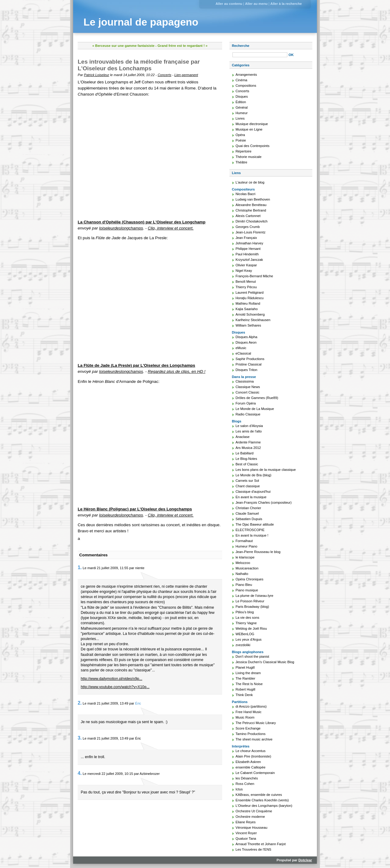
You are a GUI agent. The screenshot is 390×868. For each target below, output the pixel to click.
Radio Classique (248, 414)
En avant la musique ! (252, 535)
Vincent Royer (246, 833)
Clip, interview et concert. (171, 228)
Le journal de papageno (141, 22)
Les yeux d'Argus (248, 639)
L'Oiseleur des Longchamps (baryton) (264, 806)
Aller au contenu (229, 4)
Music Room (245, 717)
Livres (240, 118)
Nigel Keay (244, 271)
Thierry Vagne (246, 623)
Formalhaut (244, 541)
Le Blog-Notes (246, 459)
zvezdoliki (243, 645)
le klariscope (245, 557)
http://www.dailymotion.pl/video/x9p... (112, 679)
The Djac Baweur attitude (255, 524)
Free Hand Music (248, 712)
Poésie (241, 140)
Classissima (245, 381)
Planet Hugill (245, 667)
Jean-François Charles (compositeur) (264, 502)
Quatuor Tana (246, 838)
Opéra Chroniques (249, 579)
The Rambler (245, 678)
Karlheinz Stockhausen (253, 320)
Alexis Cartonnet (248, 216)
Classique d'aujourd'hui (253, 492)
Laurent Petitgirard (250, 292)
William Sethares (248, 325)
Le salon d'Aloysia (249, 426)
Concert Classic (247, 392)
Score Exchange (248, 728)
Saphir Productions (250, 359)
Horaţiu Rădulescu (250, 298)
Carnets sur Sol (247, 481)
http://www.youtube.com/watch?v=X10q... (115, 687)
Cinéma (241, 80)
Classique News (248, 387)
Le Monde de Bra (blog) (253, 475)
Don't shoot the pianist (252, 656)
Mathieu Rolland (248, 303)
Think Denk (244, 695)
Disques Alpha (246, 337)
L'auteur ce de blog (250, 182)
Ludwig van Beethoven (253, 199)
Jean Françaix (246, 238)
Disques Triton (246, 370)
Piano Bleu (244, 585)
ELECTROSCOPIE (250, 530)
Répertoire (243, 151)
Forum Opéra (246, 403)
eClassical (243, 353)
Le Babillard (245, 453)
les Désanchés (247, 778)
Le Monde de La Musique (255, 409)
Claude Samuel (247, 513)
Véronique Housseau (252, 828)
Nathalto (242, 574)
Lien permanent (186, 75)
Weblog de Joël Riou (251, 628)
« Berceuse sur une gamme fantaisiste (123, 46)
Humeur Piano (246, 546)
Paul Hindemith (247, 254)
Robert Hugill (245, 689)
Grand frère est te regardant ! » (183, 46)
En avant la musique (251, 497)
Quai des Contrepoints (252, 146)
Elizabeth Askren (248, 762)
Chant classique (248, 486)
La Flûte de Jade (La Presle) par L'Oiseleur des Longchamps (136, 365)
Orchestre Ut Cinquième (254, 811)
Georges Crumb (248, 227)
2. (80, 703)
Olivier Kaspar (246, 265)
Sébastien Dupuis (249, 519)
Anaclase (243, 437)
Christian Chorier (248, 508)
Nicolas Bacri (245, 194)
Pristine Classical (248, 364)
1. (80, 567)
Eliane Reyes (246, 822)
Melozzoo (243, 563)
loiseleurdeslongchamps (121, 228)
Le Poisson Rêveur (250, 601)
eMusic (241, 348)
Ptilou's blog (245, 612)
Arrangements (246, 75)
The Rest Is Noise (249, 684)
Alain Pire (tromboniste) (253, 756)
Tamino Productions (250, 734)
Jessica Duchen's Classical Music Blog (265, 662)
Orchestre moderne (250, 817)
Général (242, 107)
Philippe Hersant (248, 249)
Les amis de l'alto (249, 431)
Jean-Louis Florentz (250, 232)
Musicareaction (247, 568)
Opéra (240, 135)
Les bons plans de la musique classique (266, 470)
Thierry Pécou (246, 287)
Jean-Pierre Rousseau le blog (258, 552)
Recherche (241, 46)
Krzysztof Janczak (249, 260)
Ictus (239, 789)
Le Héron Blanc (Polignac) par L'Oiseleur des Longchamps (135, 509)
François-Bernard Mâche (254, 276)
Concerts (164, 75)
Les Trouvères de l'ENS (253, 849)
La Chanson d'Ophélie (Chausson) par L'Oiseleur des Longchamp (142, 222)
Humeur (242, 113)
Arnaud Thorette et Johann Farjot (261, 844)
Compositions (246, 86)
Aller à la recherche (286, 4)
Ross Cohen (245, 784)
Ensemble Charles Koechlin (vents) (262, 800)
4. (80, 773)
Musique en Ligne (249, 129)
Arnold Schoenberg (250, 314)
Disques (242, 96)
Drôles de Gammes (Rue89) (257, 398)
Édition (241, 102)
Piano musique (247, 590)
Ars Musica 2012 (248, 448)
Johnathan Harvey (249, 243)
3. (80, 738)
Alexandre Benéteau (251, 205)
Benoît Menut (246, 282)
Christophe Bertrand (251, 210)
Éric (138, 703)
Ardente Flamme (248, 442)
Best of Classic (247, 464)
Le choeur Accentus (250, 751)
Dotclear (305, 860)
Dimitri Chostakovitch (252, 221)
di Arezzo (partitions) (251, 706)
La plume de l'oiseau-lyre (254, 596)
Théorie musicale (248, 157)
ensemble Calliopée (250, 767)
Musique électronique (252, 124)
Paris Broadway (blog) (252, 607)
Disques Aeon (246, 342)
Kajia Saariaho (247, 309)
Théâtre (241, 162)
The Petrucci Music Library (256, 723)
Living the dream (248, 673)
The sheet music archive (254, 739)
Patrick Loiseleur (97, 75)
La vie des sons (247, 618)
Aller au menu (256, 4)
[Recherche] (260, 55)
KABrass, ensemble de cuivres (259, 795)
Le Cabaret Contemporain (255, 773)
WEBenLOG (245, 634)
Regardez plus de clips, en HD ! (177, 371)
